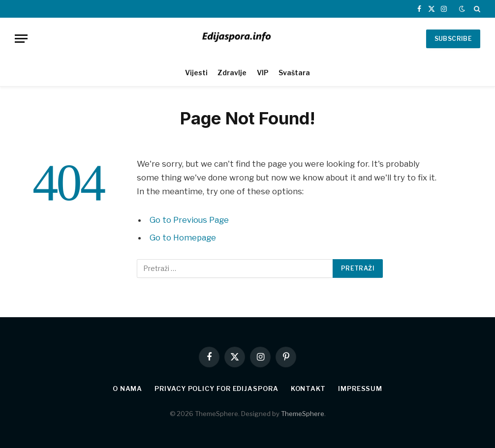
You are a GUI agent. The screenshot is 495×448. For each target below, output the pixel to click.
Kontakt (308, 388)
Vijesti (196, 73)
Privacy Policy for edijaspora (216, 388)
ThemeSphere (303, 414)
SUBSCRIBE (453, 39)
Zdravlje (232, 73)
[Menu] (21, 39)
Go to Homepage (183, 238)
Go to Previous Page (189, 220)
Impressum (360, 388)
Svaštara (294, 73)
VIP (263, 73)
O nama (127, 388)
